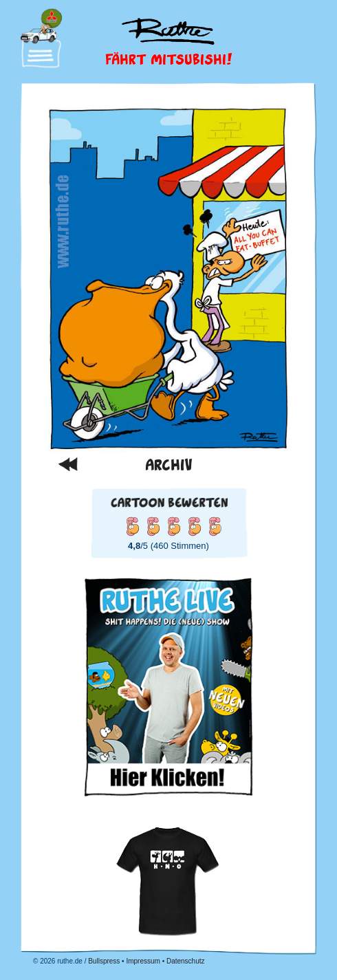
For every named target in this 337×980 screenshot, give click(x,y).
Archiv (169, 464)
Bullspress (104, 961)
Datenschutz (186, 961)
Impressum (143, 961)
